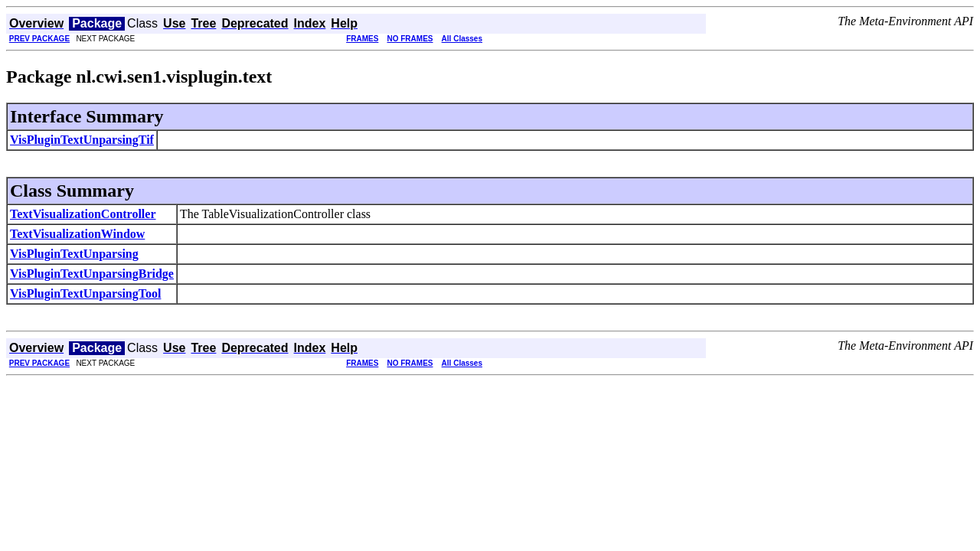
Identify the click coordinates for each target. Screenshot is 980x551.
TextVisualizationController (83, 214)
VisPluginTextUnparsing (74, 254)
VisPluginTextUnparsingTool (85, 293)
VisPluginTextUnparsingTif (82, 140)
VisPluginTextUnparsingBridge (92, 274)
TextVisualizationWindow (77, 234)
